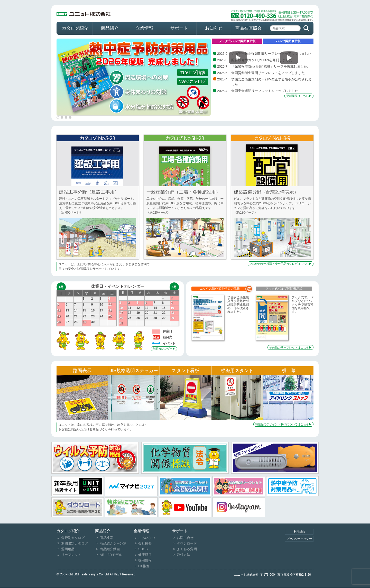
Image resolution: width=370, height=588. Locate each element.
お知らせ (214, 28)
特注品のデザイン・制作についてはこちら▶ (283, 424)
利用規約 (299, 531)
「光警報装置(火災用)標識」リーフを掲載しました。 (271, 66)
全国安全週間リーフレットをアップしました (265, 91)
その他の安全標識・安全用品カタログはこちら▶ (281, 264)
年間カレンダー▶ (164, 349)
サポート (179, 28)
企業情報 (144, 28)
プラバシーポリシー (299, 539)
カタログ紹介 (75, 28)
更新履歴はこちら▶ (299, 96)
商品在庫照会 (248, 28)
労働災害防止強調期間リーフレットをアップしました (271, 54)
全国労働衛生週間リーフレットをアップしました (268, 73)
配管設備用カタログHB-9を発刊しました (262, 60)
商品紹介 (110, 28)
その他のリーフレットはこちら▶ (290, 347)
